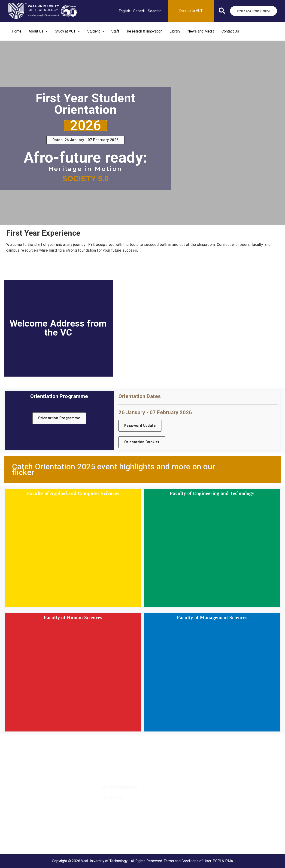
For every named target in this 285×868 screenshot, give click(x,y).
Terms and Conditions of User (187, 861)
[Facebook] (104, 770)
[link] (124, 11)
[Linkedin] (127, 770)
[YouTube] (160, 770)
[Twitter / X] (115, 770)
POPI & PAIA (223, 861)
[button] (222, 12)
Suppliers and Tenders (22, 774)
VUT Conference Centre (23, 840)
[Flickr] (171, 770)
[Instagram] (138, 770)
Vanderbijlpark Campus (22, 834)
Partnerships (14, 780)
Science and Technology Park (27, 846)
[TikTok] (149, 770)
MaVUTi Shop (15, 786)
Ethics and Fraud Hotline (23, 798)
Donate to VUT (16, 792)
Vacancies (12, 768)
